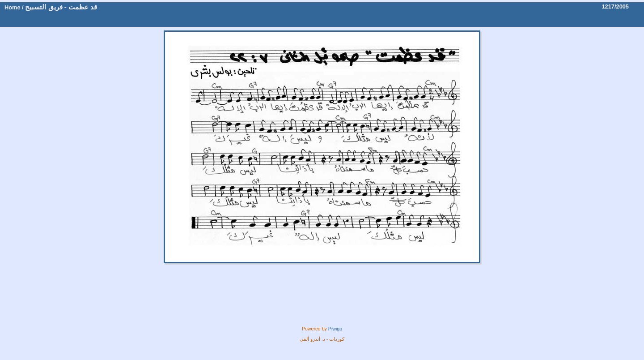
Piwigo (335, 329)
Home (13, 7)
